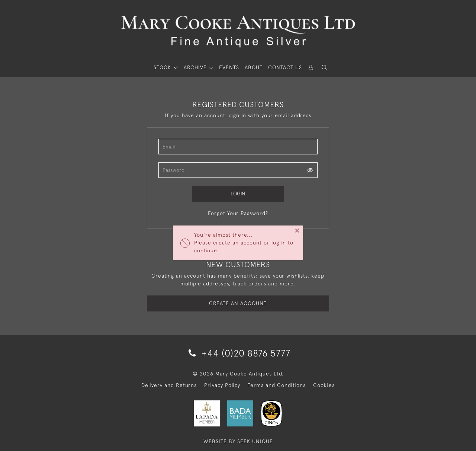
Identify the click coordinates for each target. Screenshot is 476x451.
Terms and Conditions (277, 385)
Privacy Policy (222, 385)
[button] (324, 68)
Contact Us (285, 67)
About (254, 67)
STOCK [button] (163, 67)
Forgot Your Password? (238, 213)
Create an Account (238, 303)
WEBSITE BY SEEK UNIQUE (238, 441)
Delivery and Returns (169, 385)
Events (229, 67)
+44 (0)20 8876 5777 (238, 353)
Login (238, 193)
